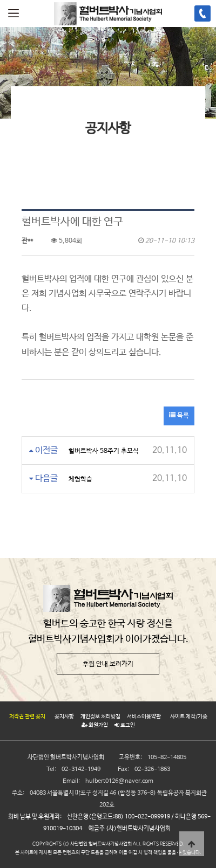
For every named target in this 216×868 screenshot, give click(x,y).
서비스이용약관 (144, 717)
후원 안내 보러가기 (108, 664)
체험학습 (80, 479)
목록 (179, 416)
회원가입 (95, 725)
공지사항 (64, 717)
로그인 (125, 725)
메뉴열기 (13, 13)
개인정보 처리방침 (100, 717)
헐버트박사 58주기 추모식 (104, 451)
